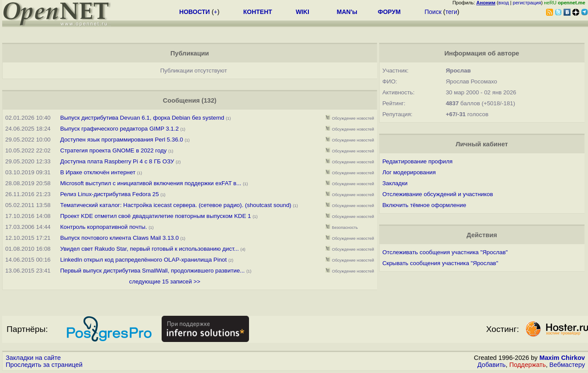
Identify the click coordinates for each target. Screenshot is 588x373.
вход (504, 3)
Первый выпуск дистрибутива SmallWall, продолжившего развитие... (152, 271)
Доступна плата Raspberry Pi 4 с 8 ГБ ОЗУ (117, 161)
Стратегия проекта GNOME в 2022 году (114, 150)
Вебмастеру (567, 365)
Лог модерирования (409, 172)
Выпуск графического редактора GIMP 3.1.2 (119, 129)
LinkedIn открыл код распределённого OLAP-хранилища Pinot (144, 260)
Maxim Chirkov (562, 358)
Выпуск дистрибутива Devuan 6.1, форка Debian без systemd (143, 118)
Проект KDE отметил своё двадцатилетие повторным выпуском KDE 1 (156, 216)
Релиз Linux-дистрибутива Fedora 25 (110, 194)
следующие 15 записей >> (164, 281)
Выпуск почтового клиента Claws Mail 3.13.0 (119, 238)
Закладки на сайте (33, 358)
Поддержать (528, 365)
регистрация (527, 3)
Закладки (395, 183)
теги (451, 12)
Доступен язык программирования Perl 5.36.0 (122, 140)
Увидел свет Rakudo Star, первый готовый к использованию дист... (150, 249)
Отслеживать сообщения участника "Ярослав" (445, 252)
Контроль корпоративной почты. (104, 227)
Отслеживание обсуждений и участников (438, 194)
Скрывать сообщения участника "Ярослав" (440, 263)
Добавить (492, 365)
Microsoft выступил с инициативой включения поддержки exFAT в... (151, 183)
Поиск (433, 12)
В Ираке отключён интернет (98, 172)
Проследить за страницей (44, 365)
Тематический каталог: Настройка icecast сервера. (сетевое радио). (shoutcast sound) (176, 205)
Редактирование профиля (417, 161)
